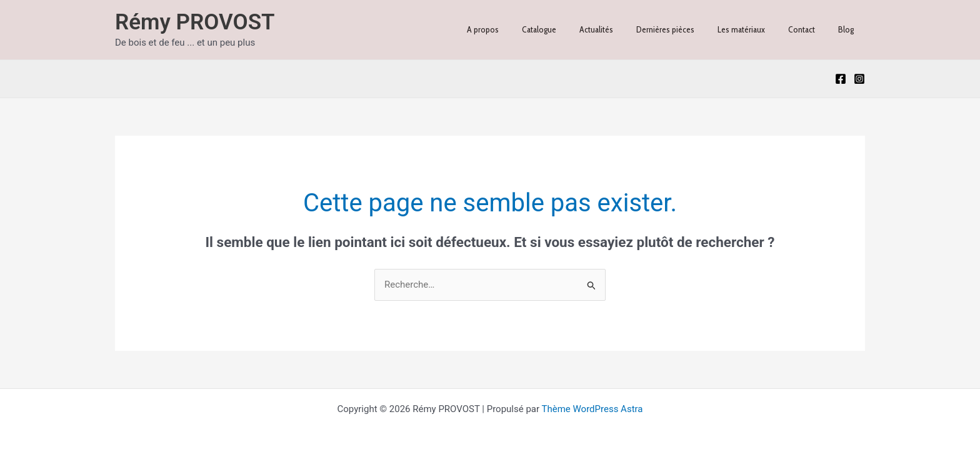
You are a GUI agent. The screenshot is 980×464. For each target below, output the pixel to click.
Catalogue (570, 29)
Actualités (621, 29)
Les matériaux (755, 29)
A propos (519, 29)
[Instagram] (859, 79)
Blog (848, 29)
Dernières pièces (685, 29)
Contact (810, 29)
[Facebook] (841, 79)
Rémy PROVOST (195, 22)
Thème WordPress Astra (592, 409)
